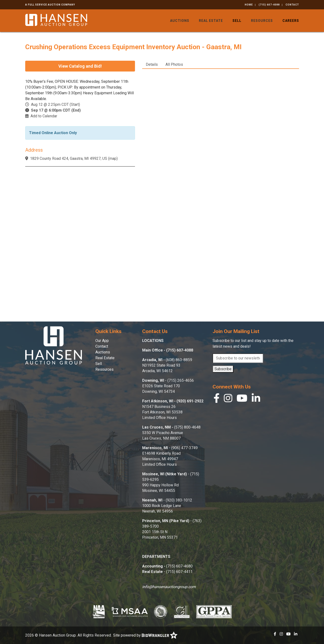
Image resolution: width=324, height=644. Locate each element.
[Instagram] (228, 399)
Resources (262, 21)
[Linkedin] (256, 399)
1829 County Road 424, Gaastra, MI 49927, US (69, 158)
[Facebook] (217, 399)
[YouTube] (242, 399)
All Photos (174, 64)
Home (249, 5)
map (113, 158)
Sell (237, 21)
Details (152, 64)
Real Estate (211, 21)
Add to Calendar (44, 116)
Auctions (180, 21)
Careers (291, 21)
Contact (292, 5)
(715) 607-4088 (269, 5)
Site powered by (145, 635)
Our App (102, 341)
